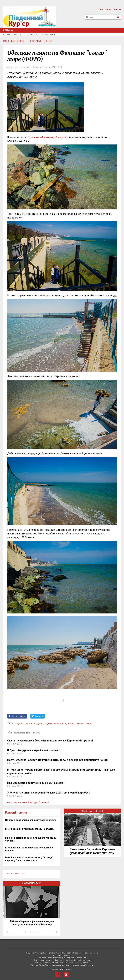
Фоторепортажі (32, 883)
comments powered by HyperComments (29, 802)
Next (56, 932)
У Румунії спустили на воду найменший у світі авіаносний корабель (49, 793)
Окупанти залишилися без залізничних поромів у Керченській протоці (50, 740)
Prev (7, 932)
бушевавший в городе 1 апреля (47, 137)
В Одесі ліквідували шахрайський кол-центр (34, 750)
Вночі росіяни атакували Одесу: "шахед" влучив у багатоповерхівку (29, 859)
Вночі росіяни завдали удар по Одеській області (29, 849)
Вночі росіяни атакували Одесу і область (29, 829)
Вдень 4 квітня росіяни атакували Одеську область (31, 839)
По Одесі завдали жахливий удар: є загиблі (30, 820)
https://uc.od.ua (30, 17)
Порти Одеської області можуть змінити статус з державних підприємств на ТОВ (58, 760)
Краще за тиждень (92, 811)
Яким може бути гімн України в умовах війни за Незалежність (92, 851)
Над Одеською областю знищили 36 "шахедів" (36, 783)
